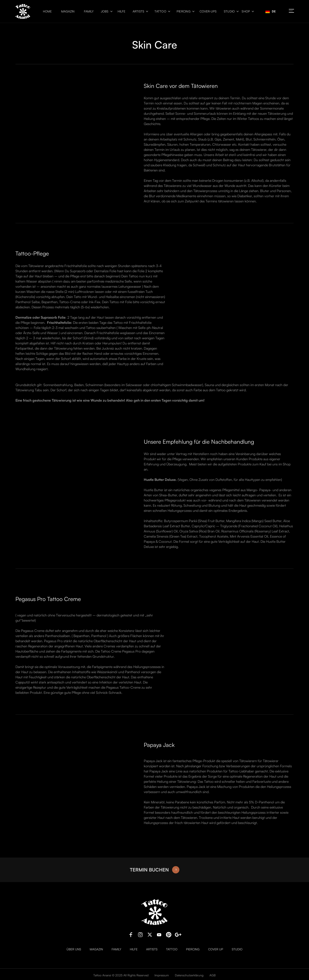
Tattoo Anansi (102, 975)
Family (89, 11)
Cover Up (216, 949)
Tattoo (160, 11)
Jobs (105, 11)
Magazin (68, 11)
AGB (213, 975)
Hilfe (121, 11)
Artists (139, 11)
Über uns (74, 949)
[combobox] (271, 11)
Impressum (162, 975)
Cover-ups (208, 11)
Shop (246, 11)
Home (47, 11)
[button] (106, 11)
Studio (229, 11)
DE (271, 11)
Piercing (184, 11)
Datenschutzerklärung (189, 975)
